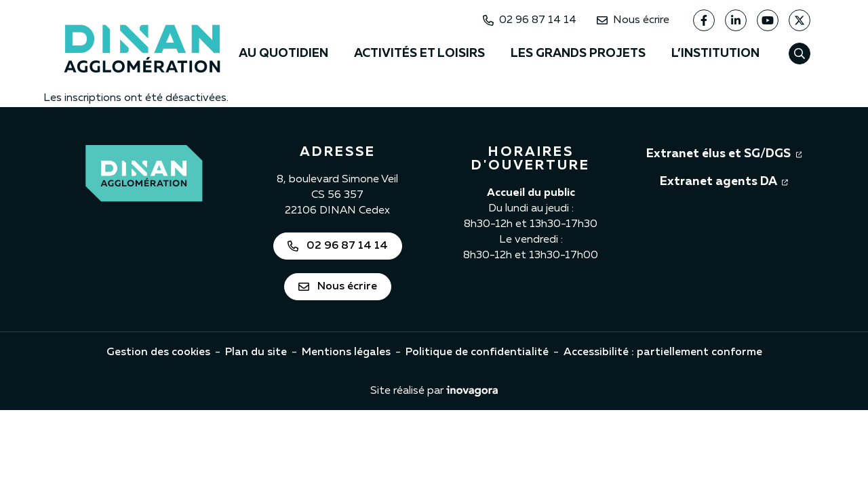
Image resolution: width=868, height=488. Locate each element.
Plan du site (256, 352)
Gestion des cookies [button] (158, 352)
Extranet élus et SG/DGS (724, 152)
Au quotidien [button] (283, 54)
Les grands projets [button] (578, 54)
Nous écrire (633, 20)
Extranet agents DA (724, 180)
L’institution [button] (715, 54)
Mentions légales (346, 352)
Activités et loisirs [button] (419, 54)
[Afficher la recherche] (800, 54)
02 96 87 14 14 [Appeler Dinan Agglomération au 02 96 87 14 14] (530, 20)
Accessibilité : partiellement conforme (663, 352)
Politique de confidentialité (477, 352)
